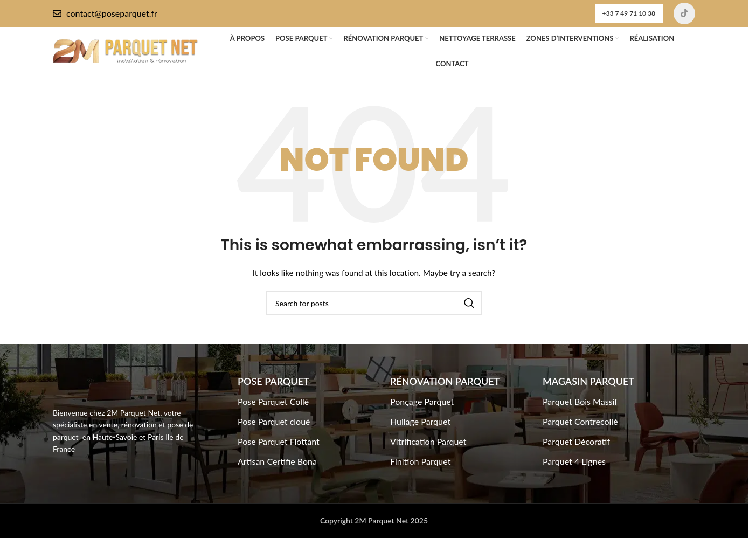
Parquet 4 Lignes (574, 461)
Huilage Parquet (420, 421)
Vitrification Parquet (428, 441)
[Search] (374, 304)
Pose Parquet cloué (274, 421)
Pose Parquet (273, 381)
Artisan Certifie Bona (277, 461)
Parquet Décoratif (576, 441)
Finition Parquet (420, 461)
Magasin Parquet (588, 381)
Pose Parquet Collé (273, 401)
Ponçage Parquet (422, 401)
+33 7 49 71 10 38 (629, 13)
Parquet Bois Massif (580, 401)
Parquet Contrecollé (580, 421)
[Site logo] (126, 50)
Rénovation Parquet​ (445, 381)
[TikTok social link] (684, 13)
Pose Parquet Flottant (279, 441)
